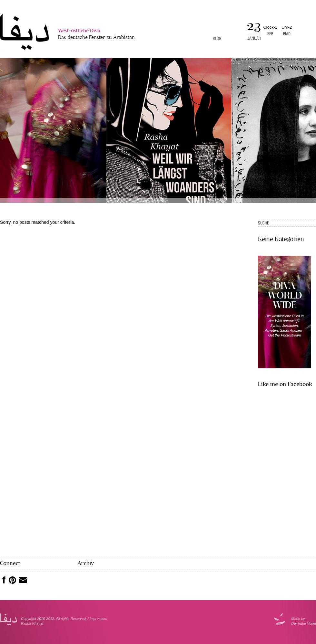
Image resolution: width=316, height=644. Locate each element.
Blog (217, 38)
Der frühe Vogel (304, 623)
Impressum (98, 619)
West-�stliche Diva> (25, 32)
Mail (23, 580)
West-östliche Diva (97, 35)
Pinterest (13, 580)
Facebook (3, 580)
